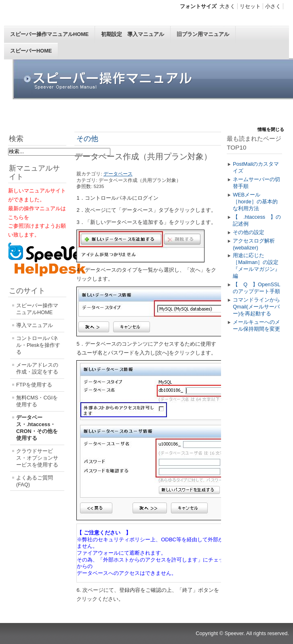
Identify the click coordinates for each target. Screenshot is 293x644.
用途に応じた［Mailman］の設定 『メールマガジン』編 (257, 266)
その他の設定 (249, 232)
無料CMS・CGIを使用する (37, 401)
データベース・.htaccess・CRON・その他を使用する (37, 428)
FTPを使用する (34, 385)
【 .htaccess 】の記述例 (257, 220)
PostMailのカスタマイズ (256, 167)
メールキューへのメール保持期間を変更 (256, 325)
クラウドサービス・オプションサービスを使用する (37, 458)
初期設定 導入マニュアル (133, 34)
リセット (250, 6)
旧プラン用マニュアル (203, 34)
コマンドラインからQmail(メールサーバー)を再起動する (256, 307)
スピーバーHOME (31, 51)
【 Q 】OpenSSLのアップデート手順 (256, 288)
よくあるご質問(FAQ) (35, 481)
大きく (227, 6)
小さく (273, 6)
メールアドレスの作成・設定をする (37, 368)
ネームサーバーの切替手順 (256, 183)
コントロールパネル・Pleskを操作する (38, 345)
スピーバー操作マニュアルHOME (49, 34)
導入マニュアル (35, 325)
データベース (118, 174)
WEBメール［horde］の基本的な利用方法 (255, 202)
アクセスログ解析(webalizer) (254, 244)
